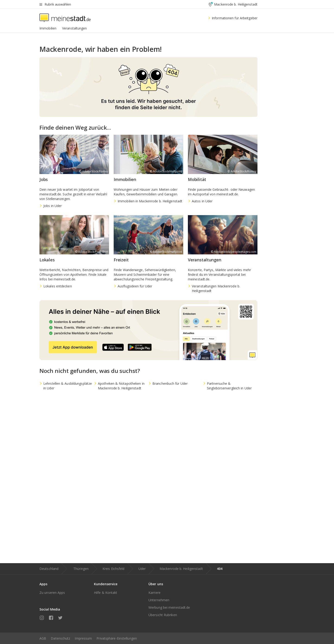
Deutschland (49, 569)
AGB (43, 638)
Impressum (83, 638)
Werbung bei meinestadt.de (169, 607)
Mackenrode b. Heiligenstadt (181, 569)
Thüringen (81, 569)
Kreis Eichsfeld (114, 569)
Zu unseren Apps (52, 593)
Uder (142, 569)
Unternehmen (159, 600)
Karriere (154, 593)
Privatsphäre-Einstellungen (117, 638)
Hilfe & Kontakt (106, 593)
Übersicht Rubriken (163, 615)
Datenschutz (60, 638)
